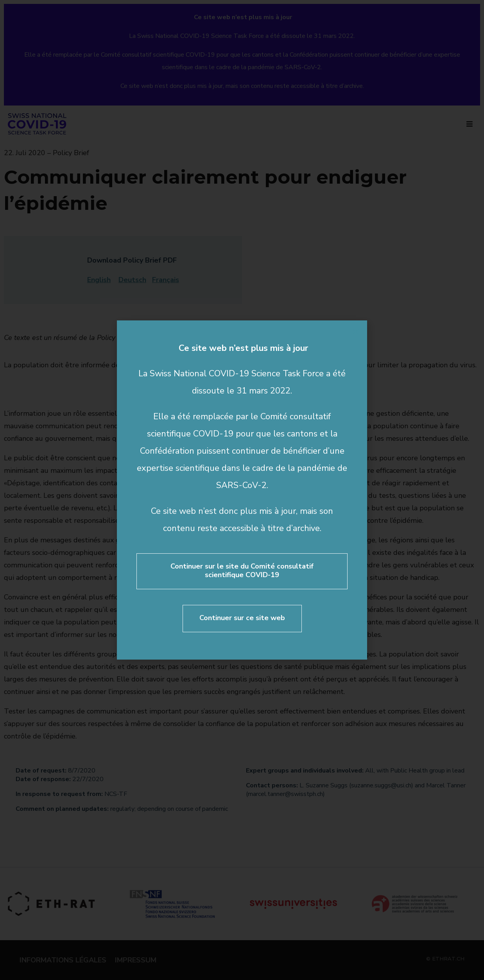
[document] (242, 490)
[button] (356, 332)
